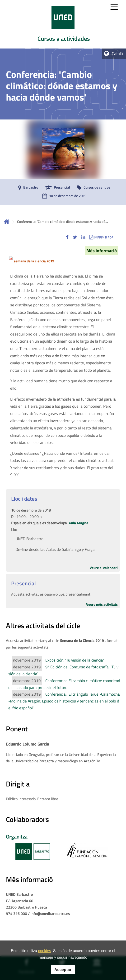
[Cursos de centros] (93, 188)
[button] (67, 237)
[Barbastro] (27, 188)
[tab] (63, 24)
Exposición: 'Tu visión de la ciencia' (75, 660)
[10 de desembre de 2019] (63, 196)
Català (117, 54)
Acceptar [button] (63, 973)
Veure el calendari (104, 568)
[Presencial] (56, 188)
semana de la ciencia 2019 (34, 261)
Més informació (102, 251)
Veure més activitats (102, 604)
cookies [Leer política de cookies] (45, 955)
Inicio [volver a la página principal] (7, 222)
